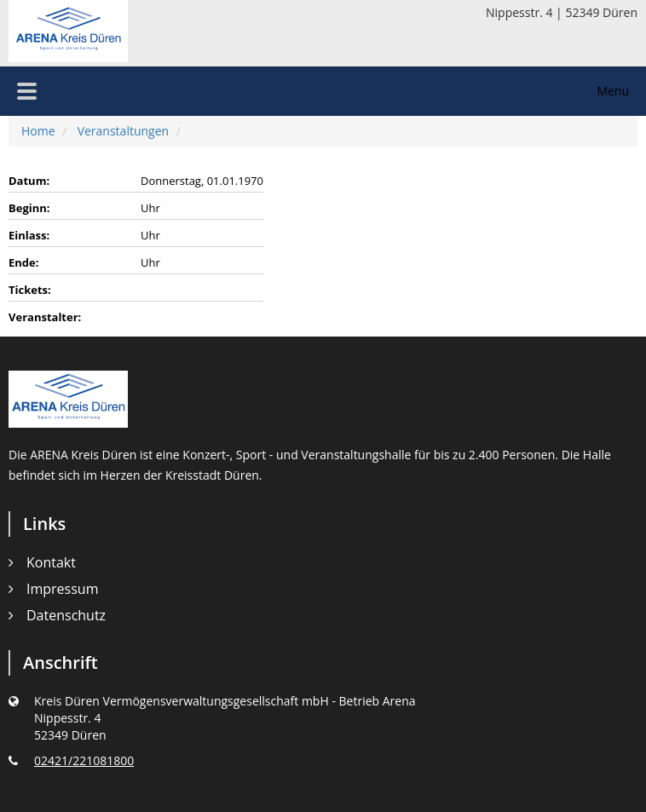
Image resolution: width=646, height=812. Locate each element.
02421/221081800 (84, 760)
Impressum (62, 589)
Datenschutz (66, 615)
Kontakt (51, 562)
